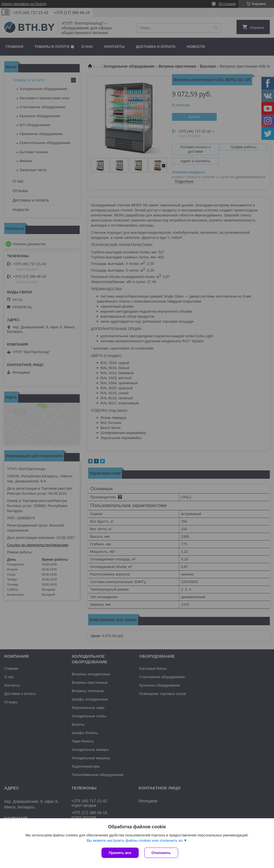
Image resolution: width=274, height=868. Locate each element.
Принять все (120, 853)
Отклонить (161, 853)
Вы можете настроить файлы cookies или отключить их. (135, 840)
